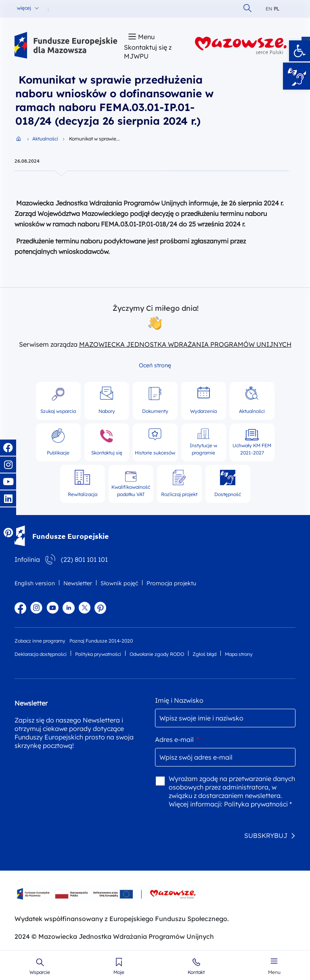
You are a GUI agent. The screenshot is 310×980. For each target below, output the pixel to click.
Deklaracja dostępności (41, 654)
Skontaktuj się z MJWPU (148, 52)
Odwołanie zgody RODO (157, 654)
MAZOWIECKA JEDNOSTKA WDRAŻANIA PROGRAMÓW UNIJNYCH (185, 344)
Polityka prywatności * (258, 804)
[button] (300, 51)
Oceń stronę (155, 365)
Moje (119, 972)
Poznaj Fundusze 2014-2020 (101, 641)
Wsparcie (40, 972)
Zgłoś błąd (204, 654)
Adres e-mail (177, 739)
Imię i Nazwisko (179, 700)
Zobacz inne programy (40, 641)
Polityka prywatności (98, 654)
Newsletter (78, 583)
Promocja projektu (171, 583)
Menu (274, 972)
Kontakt (196, 972)
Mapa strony (239, 654)
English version (35, 583)
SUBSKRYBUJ (266, 836)
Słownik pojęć (119, 583)
